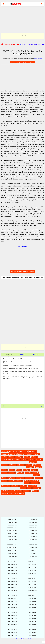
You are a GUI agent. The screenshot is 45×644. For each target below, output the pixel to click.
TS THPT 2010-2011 (12, 519)
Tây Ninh (23, 488)
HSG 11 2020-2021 (33, 587)
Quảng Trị (4, 481)
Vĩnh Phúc (4, 491)
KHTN (28, 465)
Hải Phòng (13, 465)
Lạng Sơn (33, 470)
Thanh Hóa (34, 481)
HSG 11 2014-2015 (33, 570)
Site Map (30, 639)
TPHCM (26, 481)
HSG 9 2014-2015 (33, 531)
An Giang (4, 451)
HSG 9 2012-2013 (33, 525)
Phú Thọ (36, 475)
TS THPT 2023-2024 (12, 556)
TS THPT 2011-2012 (12, 522)
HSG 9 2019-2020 (33, 545)
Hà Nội (24, 460)
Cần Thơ (33, 457)
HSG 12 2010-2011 (12, 599)
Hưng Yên (32, 462)
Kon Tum (37, 467)
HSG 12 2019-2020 (12, 624)
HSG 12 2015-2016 (12, 613)
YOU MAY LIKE (8, 406)
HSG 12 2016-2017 (12, 616)
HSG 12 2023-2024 (12, 636)
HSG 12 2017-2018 (12, 619)
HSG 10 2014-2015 (12, 570)
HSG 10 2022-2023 (12, 593)
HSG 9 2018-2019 (33, 542)
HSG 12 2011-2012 (12, 602)
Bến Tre (11, 457)
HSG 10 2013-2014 (12, 568)
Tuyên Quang (31, 486)
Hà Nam (17, 459)
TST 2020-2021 (33, 627)
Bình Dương (23, 451)
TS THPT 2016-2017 (12, 536)
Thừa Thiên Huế (5, 486)
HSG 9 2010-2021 (33, 519)
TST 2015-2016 (33, 613)
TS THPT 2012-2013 (12, 525)
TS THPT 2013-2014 (12, 528)
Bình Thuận (4, 454)
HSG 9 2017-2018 (33, 539)
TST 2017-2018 (33, 619)
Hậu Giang (21, 465)
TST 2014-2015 (33, 610)
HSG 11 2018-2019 (33, 582)
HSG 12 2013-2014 (12, 607)
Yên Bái (11, 491)
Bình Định (13, 454)
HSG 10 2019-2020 (12, 585)
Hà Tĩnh (31, 459)
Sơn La (19, 481)
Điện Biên (19, 491)
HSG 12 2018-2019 (12, 621)
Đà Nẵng (27, 491)
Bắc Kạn (36, 454)
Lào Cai (18, 470)
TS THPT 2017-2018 (12, 539)
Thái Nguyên (35, 483)
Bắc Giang (28, 454)
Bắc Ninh (4, 457)
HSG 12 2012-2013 (12, 604)
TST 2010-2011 (33, 599)
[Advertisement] (22, 17)
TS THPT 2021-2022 (12, 551)
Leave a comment (38, 58)
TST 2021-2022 (33, 630)
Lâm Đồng (26, 470)
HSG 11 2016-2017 (33, 576)
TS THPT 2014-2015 (12, 531)
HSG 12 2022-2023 (12, 633)
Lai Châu (4, 470)
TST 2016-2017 (33, 616)
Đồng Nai (12, 494)
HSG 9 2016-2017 (33, 536)
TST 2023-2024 (33, 636)
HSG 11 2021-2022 (33, 590)
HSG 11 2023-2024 (33, 596)
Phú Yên (4, 478)
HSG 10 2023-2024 (12, 596)
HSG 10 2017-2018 (12, 579)
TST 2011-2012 (33, 602)
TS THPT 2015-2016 (12, 534)
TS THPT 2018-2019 (12, 542)
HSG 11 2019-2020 (33, 585)
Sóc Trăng (12, 481)
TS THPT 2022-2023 (12, 553)
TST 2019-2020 (33, 624)
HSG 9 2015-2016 (33, 534)
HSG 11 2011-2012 (33, 562)
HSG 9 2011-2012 (33, 522)
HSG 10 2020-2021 (12, 587)
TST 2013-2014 (33, 607)
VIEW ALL (39, 406)
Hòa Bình (39, 459)
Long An (11, 470)
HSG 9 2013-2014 (33, 528)
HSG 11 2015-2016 (33, 573)
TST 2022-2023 (33, 633)
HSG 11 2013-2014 (33, 568)
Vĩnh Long (36, 488)
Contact (18, 639)
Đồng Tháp (20, 494)
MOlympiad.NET (26, 641)
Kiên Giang (29, 467)
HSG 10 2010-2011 (12, 559)
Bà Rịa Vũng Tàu (13, 451)
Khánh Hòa (36, 465)
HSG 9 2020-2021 (33, 548)
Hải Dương (4, 465)
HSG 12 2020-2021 (12, 627)
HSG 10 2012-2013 (12, 565)
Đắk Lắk (34, 491)
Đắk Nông (4, 494)
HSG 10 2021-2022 (12, 590)
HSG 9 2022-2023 (33, 553)
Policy (26, 639)
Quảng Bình (12, 478)
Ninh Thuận (28, 473)
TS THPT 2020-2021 (12, 548)
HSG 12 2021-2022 (12, 630)
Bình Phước (32, 451)
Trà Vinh (23, 486)
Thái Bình (26, 483)
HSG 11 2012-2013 (33, 565)
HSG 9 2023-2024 (33, 556)
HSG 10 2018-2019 (12, 582)
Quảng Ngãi (29, 478)
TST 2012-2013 (33, 604)
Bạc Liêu (20, 454)
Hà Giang (10, 459)
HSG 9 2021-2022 (33, 551)
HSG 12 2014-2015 (12, 610)
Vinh (29, 488)
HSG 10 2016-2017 (12, 576)
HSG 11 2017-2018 (33, 579)
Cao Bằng (19, 457)
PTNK (35, 472)
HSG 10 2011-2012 (12, 562)
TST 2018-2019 (33, 621)
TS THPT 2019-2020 (12, 545)
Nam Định (4, 473)
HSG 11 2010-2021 (33, 559)
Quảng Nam (20, 478)
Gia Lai (3, 459)
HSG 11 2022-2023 (33, 593)
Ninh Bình (19, 472)
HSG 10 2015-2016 (12, 573)
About (14, 639)
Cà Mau (26, 457)
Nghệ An (12, 473)
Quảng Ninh (38, 478)
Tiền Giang (15, 486)
